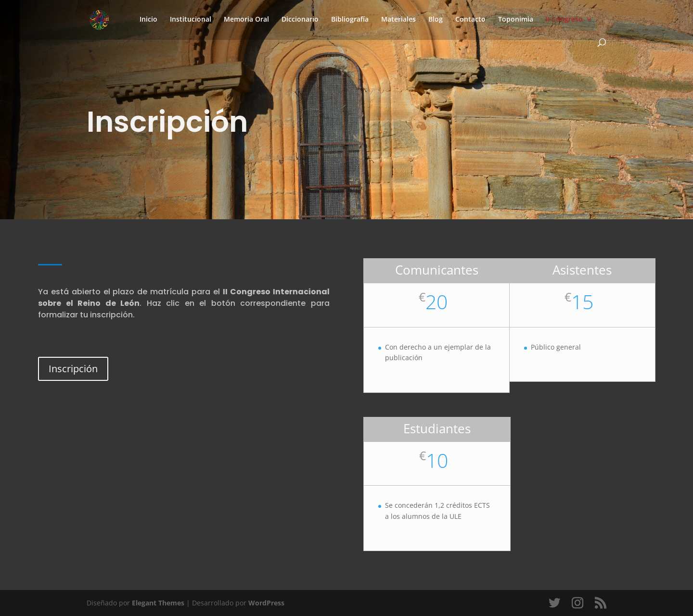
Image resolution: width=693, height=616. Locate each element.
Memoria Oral (246, 20)
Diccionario (300, 20)
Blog (436, 20)
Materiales (398, 20)
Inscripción (73, 369)
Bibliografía (350, 20)
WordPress (266, 603)
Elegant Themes (158, 603)
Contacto (470, 20)
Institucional (191, 20)
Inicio (148, 20)
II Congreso (564, 20)
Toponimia (516, 20)
